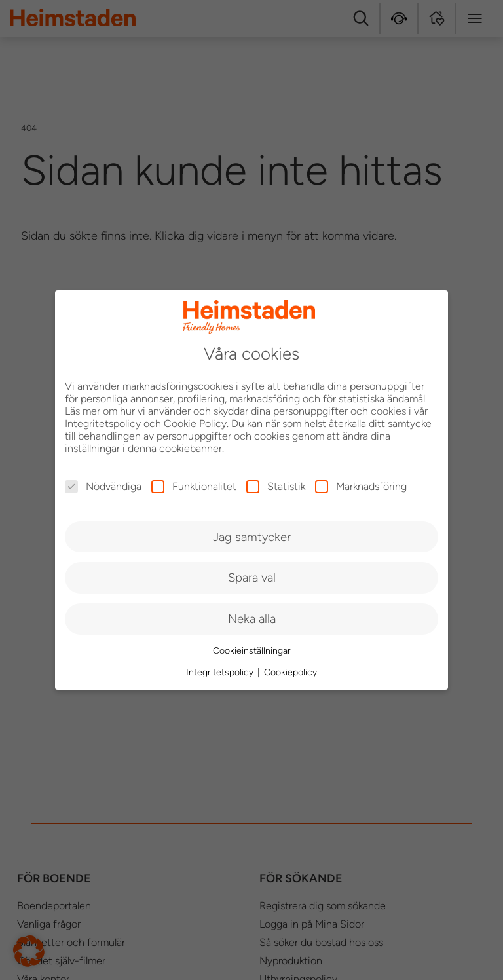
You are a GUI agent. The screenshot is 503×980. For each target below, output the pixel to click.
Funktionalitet (194, 486)
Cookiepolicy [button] (290, 672)
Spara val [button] (252, 577)
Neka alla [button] (252, 619)
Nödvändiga (103, 486)
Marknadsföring (361, 486)
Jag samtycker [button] (252, 537)
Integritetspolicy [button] (221, 672)
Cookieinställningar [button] (252, 651)
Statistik (276, 486)
